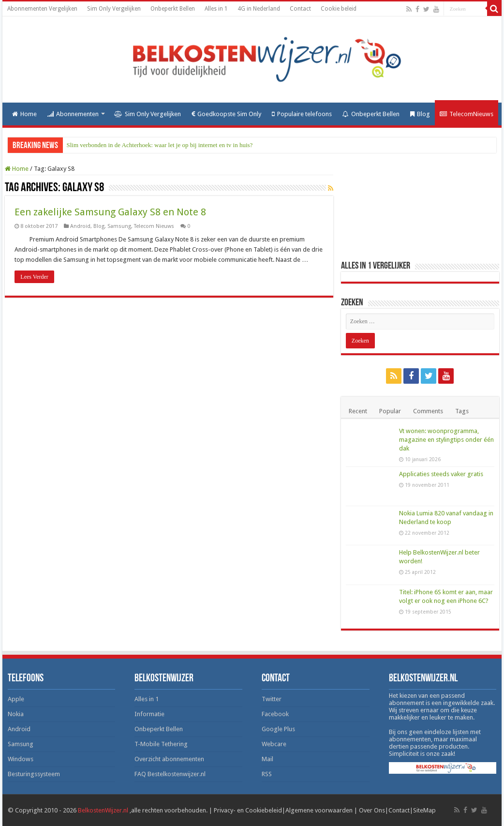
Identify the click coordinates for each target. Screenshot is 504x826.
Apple (16, 699)
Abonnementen (73, 114)
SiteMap (424, 810)
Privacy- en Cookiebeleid (248, 810)
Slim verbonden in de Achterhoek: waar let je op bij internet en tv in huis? (160, 145)
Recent (358, 411)
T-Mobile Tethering (161, 744)
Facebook (275, 714)
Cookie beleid (339, 9)
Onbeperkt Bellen (173, 9)
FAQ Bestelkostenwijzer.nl (170, 774)
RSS (267, 774)
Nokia (16, 714)
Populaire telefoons (302, 114)
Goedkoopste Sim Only (226, 114)
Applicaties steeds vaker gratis (441, 474)
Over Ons (372, 810)
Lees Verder (34, 277)
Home (24, 114)
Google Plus (278, 729)
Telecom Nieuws (154, 226)
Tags (462, 411)
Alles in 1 (216, 9)
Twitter (272, 699)
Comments (428, 411)
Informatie (149, 714)
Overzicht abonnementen (169, 759)
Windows (21, 759)
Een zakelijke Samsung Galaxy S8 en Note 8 (110, 212)
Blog (420, 114)
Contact (300, 9)
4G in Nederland (259, 9)
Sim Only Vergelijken (114, 9)
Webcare (274, 744)
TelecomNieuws (467, 114)
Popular (390, 411)
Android (80, 226)
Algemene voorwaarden (319, 810)
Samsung (119, 226)
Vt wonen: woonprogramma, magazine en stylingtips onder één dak (446, 440)
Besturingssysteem (34, 774)
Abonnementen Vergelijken (42, 9)
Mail (267, 759)
